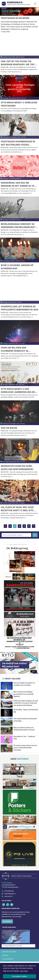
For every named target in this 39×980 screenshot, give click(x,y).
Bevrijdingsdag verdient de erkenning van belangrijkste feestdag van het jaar (19, 226)
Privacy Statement (8, 959)
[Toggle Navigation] (35, 4)
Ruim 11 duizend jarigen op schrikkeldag (17, 267)
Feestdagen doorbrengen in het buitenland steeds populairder (18, 143)
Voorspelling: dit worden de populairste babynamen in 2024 (19, 308)
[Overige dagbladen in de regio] (18, 946)
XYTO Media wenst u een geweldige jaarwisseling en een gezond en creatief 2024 (18, 390)
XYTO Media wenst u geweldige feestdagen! (19, 104)
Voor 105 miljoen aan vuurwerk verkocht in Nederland (15, 349)
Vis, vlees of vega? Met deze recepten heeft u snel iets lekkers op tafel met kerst (17, 509)
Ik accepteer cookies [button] (19, 976)
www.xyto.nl (8, 896)
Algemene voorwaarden (9, 952)
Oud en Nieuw (9, 428)
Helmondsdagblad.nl (15, 2)
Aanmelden (7, 921)
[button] (5, 32)
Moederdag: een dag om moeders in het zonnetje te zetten (18, 184)
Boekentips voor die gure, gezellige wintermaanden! (17, 467)
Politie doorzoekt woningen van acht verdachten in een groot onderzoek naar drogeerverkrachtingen (26, 703)
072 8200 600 (9, 891)
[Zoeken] (35, 535)
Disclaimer (5, 955)
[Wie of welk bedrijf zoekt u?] (16, 535)
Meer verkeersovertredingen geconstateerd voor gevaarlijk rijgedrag (24, 694)
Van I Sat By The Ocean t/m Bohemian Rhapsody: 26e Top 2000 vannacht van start (18, 63)
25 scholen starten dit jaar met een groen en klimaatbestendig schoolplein (25, 748)
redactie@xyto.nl (10, 894)
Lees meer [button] (24, 971)
